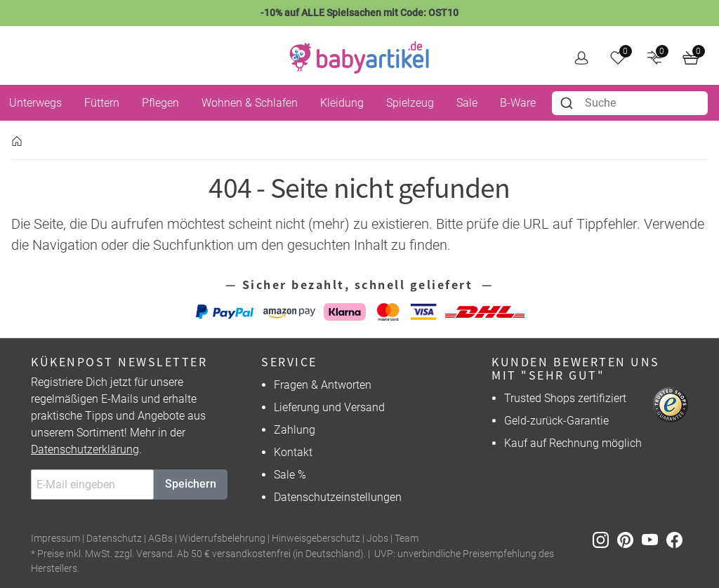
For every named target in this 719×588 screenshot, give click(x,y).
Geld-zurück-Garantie (556, 421)
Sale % (290, 475)
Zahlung (295, 430)
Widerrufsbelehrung (222, 539)
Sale (467, 103)
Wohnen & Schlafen (250, 103)
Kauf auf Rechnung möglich (573, 443)
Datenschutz (114, 539)
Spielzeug (410, 103)
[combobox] (630, 103)
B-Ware (518, 103)
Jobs (377, 539)
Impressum (55, 539)
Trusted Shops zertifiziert (565, 398)
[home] (359, 58)
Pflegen (160, 103)
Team (407, 539)
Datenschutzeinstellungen (338, 497)
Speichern (191, 484)
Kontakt (293, 452)
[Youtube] (654, 539)
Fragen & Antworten (323, 385)
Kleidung (342, 103)
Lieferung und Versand (329, 407)
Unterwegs (35, 103)
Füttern (102, 103)
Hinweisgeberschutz (316, 539)
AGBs (160, 539)
